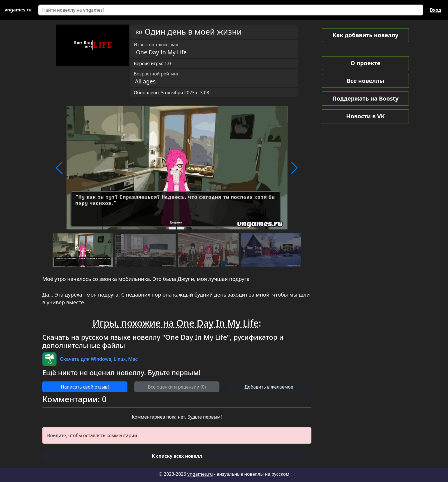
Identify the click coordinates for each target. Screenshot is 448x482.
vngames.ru (200, 474)
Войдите (57, 435)
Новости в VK (366, 116)
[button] (59, 168)
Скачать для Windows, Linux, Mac (99, 359)
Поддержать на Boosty (365, 98)
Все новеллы (365, 81)
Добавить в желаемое (269, 387)
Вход (436, 10)
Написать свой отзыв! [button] (85, 387)
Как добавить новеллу (366, 35)
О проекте (365, 63)
